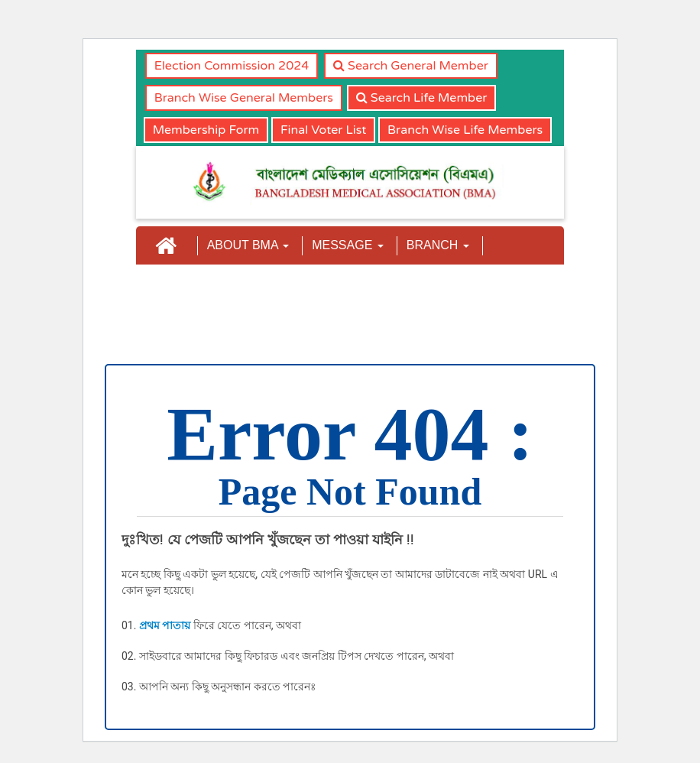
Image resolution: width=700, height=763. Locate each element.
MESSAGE (348, 245)
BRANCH (438, 245)
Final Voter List (324, 130)
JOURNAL (283, 291)
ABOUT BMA (248, 245)
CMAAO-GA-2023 (196, 337)
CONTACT (434, 291)
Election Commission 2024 (232, 66)
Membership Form (206, 130)
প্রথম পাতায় (165, 625)
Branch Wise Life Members (465, 130)
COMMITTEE (190, 291)
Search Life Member (422, 98)
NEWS (358, 291)
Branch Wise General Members (244, 98)
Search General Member (411, 66)
